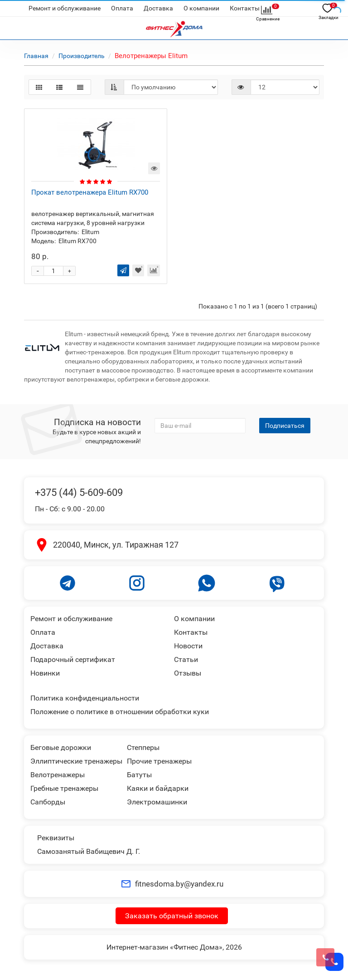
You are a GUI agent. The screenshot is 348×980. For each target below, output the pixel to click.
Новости (188, 646)
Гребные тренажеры (64, 788)
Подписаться (285, 426)
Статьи (186, 659)
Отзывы (188, 673)
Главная (36, 56)
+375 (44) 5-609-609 (79, 492)
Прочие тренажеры (159, 761)
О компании (201, 8)
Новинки (45, 673)
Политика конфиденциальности (85, 698)
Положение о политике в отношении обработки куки (120, 712)
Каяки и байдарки (158, 788)
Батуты (139, 775)
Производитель (82, 56)
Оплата (122, 8)
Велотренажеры (58, 775)
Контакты (245, 8)
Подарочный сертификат (73, 659)
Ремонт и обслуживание (65, 8)
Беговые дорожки (61, 747)
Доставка (158, 8)
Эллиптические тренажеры (76, 761)
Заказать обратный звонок (172, 916)
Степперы (143, 747)
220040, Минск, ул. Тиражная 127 (116, 545)
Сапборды (48, 802)
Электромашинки (157, 802)
